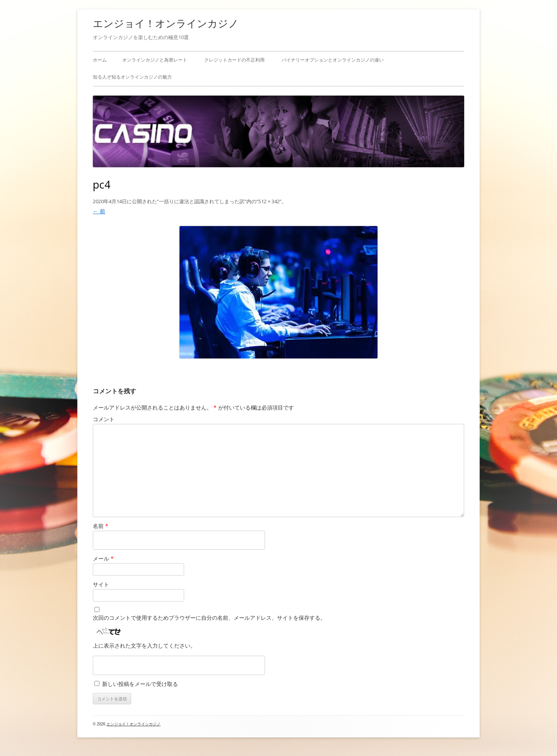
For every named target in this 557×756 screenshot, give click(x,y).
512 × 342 (269, 201)
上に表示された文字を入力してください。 (144, 645)
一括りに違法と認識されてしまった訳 (202, 201)
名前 (101, 526)
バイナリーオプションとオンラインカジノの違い (333, 60)
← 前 (99, 211)
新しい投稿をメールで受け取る (140, 684)
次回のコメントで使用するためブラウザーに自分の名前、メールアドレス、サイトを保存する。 (209, 618)
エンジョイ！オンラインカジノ (166, 23)
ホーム (100, 60)
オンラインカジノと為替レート (155, 60)
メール (103, 558)
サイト (101, 584)
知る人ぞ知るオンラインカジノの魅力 (132, 77)
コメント (104, 419)
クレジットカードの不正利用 (234, 60)
